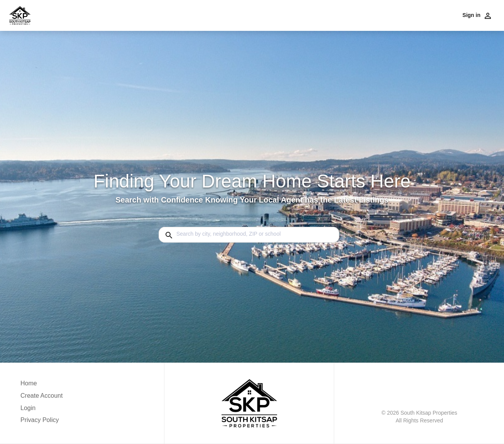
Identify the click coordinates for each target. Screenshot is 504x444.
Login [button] (28, 408)
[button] (41, 410)
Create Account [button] (41, 396)
